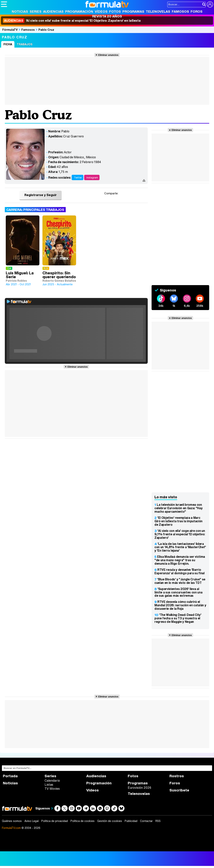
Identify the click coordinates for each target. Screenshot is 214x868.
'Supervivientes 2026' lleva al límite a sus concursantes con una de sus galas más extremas (178, 592)
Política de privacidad (55, 821)
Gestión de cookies (110, 821)
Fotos (115, 11)
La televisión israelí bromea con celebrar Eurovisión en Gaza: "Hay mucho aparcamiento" (178, 508)
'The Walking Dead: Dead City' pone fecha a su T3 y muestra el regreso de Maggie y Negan (178, 618)
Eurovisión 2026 (139, 788)
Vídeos (101, 11)
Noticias (20, 11)
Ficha (8, 44)
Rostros (177, 776)
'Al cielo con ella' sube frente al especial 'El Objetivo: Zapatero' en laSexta (72, 21)
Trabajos (25, 44)
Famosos (180, 11)
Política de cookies (83, 821)
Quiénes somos (12, 821)
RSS (158, 821)
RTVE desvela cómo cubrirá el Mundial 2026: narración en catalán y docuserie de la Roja (180, 605)
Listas (49, 785)
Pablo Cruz (46, 30)
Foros (197, 11)
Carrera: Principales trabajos (35, 210)
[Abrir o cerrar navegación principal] (4, 4)
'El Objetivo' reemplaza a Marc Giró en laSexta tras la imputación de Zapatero (178, 521)
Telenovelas (158, 11)
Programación (79, 11)
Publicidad (131, 821)
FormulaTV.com (11, 828)
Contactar (146, 821)
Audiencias (53, 11)
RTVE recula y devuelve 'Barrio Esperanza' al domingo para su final (180, 571)
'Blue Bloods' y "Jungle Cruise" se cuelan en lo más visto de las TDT (180, 581)
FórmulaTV (10, 30)
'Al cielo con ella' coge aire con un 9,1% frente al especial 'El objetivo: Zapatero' (180, 534)
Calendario (52, 781)
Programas (133, 11)
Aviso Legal (32, 821)
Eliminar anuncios (108, 55)
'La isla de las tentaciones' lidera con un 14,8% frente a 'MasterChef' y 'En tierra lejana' (180, 547)
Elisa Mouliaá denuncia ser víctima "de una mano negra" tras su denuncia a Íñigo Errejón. (180, 560)
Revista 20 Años (107, 16)
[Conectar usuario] (210, 4)
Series (36, 11)
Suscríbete (179, 790)
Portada (10, 776)
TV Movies (52, 789)
